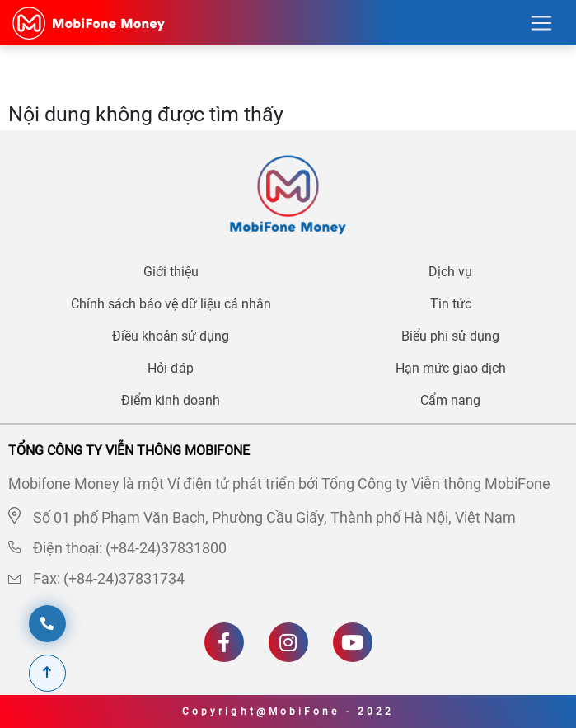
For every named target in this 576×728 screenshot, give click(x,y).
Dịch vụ (450, 272)
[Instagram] (288, 642)
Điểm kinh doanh (171, 400)
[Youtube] (353, 642)
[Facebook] (224, 642)
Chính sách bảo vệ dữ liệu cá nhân (171, 304)
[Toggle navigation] (541, 23)
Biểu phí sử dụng (450, 336)
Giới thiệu (171, 272)
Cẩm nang (450, 400)
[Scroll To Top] (47, 673)
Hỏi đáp (171, 368)
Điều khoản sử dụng (171, 336)
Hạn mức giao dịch (451, 368)
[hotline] (47, 624)
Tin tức (451, 304)
